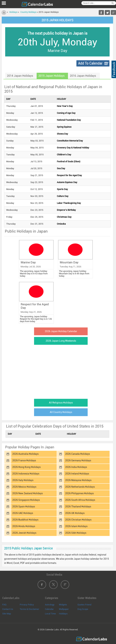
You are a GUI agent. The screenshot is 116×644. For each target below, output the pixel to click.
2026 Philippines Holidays (79, 493)
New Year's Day (65, 106)
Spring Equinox (64, 127)
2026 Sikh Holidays (76, 533)
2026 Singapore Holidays (26, 500)
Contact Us (8, 609)
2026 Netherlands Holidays (80, 487)
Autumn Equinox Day (67, 182)
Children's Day (64, 155)
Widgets (63, 605)
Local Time (50, 614)
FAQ (4, 605)
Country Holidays (28, 12)
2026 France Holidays (24, 460)
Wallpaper (64, 609)
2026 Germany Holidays (78, 460)
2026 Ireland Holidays (77, 474)
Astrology (50, 605)
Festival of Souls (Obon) (69, 161)
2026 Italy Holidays (23, 480)
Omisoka (61, 224)
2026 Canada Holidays (78, 454)
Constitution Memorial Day (70, 141)
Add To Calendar (90, 63)
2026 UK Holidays (75, 513)
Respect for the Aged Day (69, 175)
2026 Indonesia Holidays (26, 474)
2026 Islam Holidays (76, 526)
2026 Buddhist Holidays (25, 520)
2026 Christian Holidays (78, 520)
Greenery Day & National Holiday (73, 148)
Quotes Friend (84, 605)
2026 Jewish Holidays (24, 533)
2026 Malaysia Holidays (78, 480)
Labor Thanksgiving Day (69, 203)
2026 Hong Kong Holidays (26, 467)
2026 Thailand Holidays (78, 507)
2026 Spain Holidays (24, 507)
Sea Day (61, 168)
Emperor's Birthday (66, 210)
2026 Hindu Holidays (24, 526)
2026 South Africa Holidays (80, 500)
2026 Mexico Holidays (24, 487)
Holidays (13, 12)
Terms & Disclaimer (29, 609)
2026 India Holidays (76, 467)
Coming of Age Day (66, 113)
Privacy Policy (27, 605)
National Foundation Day (69, 120)
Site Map (7, 614)
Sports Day (62, 189)
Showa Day (62, 134)
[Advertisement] (57, 371)
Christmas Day (64, 217)
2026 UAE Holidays (23, 513)
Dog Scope (83, 609)
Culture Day (63, 196)
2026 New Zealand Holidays (27, 493)
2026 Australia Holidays (25, 454)
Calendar (49, 609)
